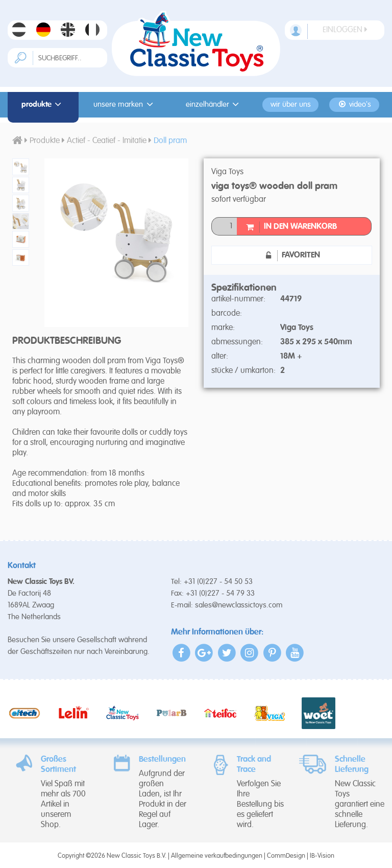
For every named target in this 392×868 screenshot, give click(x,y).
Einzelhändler (214, 104)
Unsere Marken (125, 104)
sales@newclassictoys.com (239, 605)
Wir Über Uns (291, 105)
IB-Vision (322, 856)
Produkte (43, 104)
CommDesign (286, 856)
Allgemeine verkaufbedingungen (217, 856)
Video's (354, 104)
